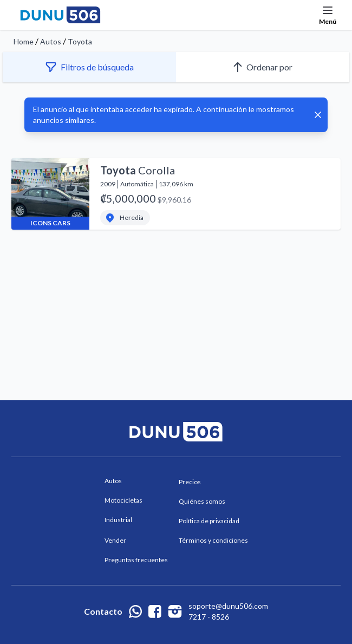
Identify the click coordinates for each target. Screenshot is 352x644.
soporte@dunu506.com (228, 606)
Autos (51, 41)
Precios (190, 482)
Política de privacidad (209, 521)
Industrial (118, 520)
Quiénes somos (202, 501)
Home (24, 41)
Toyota (80, 41)
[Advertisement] (176, 289)
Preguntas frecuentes (136, 560)
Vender (115, 540)
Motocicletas (123, 500)
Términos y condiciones (213, 540)
